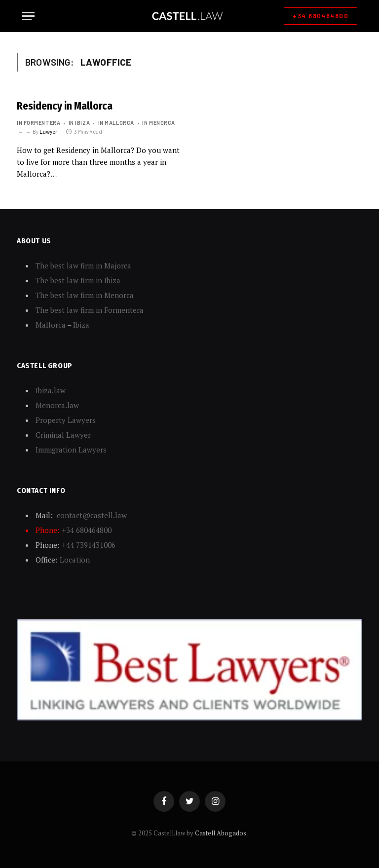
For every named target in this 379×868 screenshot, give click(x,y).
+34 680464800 (321, 16)
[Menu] (28, 16)
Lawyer (48, 132)
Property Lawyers (66, 420)
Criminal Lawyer (63, 435)
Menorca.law (57, 405)
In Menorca (159, 123)
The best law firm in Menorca (85, 295)
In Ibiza (79, 123)
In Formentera (38, 123)
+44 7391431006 (89, 545)
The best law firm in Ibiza (78, 280)
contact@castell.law (92, 515)
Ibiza (81, 325)
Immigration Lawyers (71, 450)
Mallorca (51, 325)
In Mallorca (116, 123)
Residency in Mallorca (65, 106)
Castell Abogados (221, 833)
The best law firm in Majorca (83, 265)
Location (75, 560)
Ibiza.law (51, 390)
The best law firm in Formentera (90, 310)
